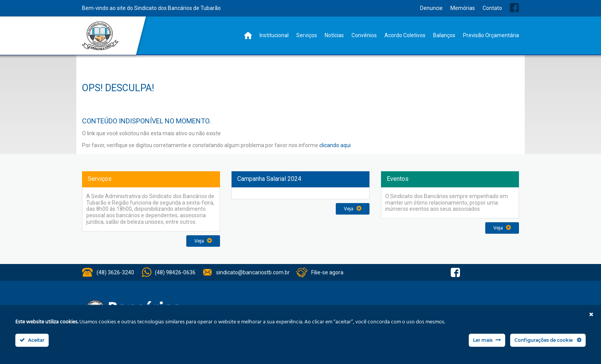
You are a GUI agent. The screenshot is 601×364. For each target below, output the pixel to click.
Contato (492, 8)
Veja (203, 241)
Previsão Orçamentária (491, 35)
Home (248, 35)
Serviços (307, 35)
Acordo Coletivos (405, 35)
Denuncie (431, 8)
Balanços (444, 35)
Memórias (463, 8)
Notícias (334, 35)
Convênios (364, 35)
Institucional (274, 35)
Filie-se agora (327, 272)
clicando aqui (335, 145)
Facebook (514, 8)
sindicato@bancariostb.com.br (253, 272)
